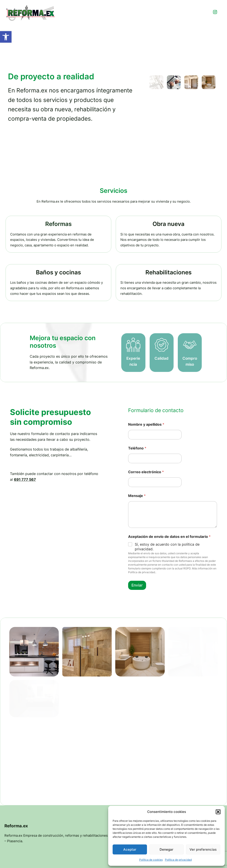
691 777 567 (25, 492)
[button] (6, 37)
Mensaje (137, 508)
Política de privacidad (178, 860)
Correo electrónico (146, 484)
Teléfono (137, 461)
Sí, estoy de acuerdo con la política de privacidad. (167, 559)
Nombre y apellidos (146, 437)
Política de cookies (151, 860)
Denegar (166, 849)
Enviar (137, 598)
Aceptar (130, 849)
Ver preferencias (203, 849)
